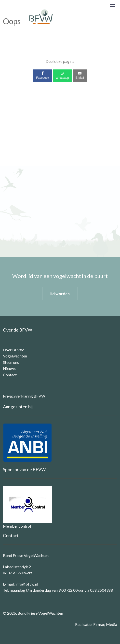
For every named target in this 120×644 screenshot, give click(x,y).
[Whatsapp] (62, 76)
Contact (10, 375)
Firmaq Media (105, 624)
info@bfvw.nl (27, 584)
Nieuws (9, 368)
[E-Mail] (80, 76)
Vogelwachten (15, 356)
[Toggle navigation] (112, 6)
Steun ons (11, 362)
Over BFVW (13, 350)
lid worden (60, 294)
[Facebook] (43, 76)
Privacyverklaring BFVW (24, 396)
